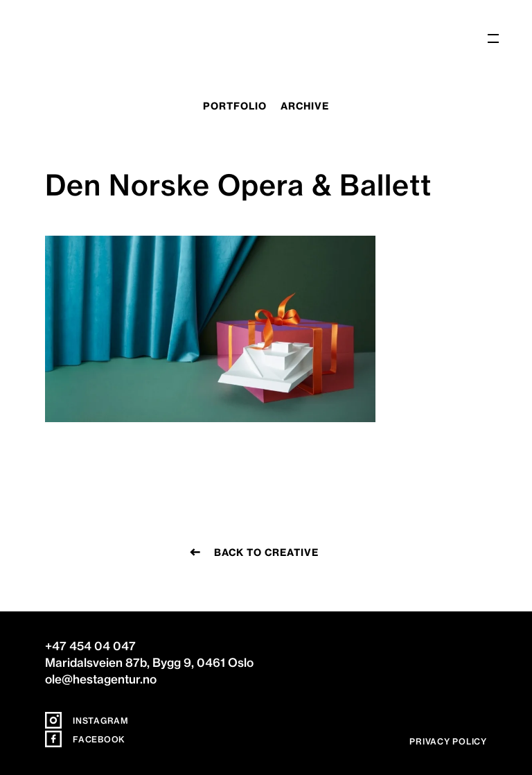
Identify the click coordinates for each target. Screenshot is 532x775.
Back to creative (266, 552)
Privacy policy (448, 741)
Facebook (85, 740)
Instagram (87, 721)
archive (305, 106)
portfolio (235, 106)
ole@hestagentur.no (101, 679)
